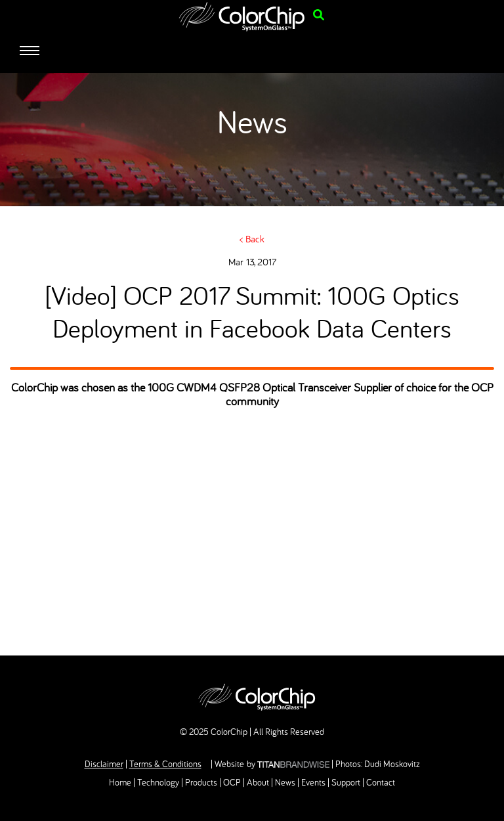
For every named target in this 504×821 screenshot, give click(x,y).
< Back (252, 239)
